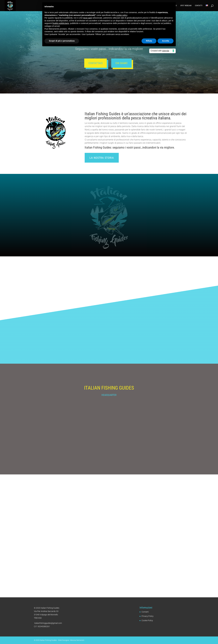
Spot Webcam (186, 6)
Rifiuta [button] (149, 41)
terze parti (88, 18)
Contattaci (96, 63)
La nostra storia (102, 158)
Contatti (199, 6)
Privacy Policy (148, 616)
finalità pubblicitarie (61, 23)
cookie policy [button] (122, 15)
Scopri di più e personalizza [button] (62, 41)
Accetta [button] (166, 41)
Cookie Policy (147, 620)
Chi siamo (121, 63)
